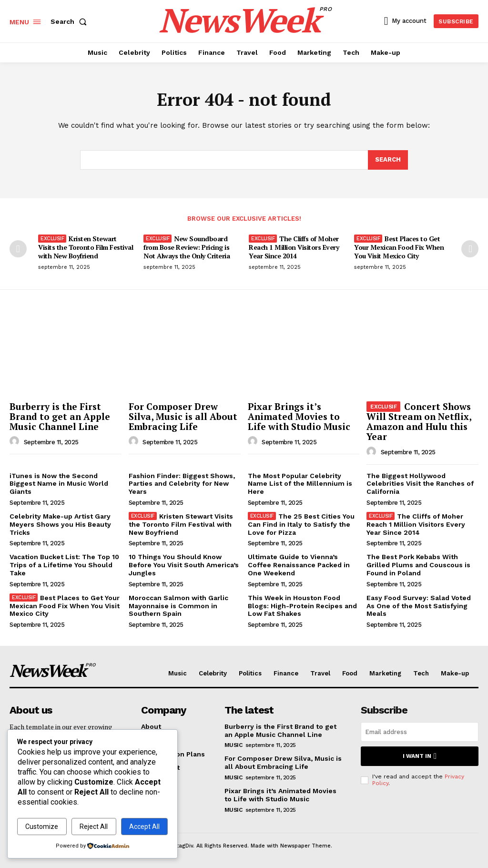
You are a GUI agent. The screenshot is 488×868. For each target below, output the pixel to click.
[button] (71, 21)
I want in (420, 756)
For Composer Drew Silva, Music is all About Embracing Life (183, 416)
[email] (420, 732)
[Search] (388, 160)
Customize (42, 827)
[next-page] (470, 249)
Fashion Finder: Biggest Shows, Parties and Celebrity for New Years (182, 484)
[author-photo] (16, 441)
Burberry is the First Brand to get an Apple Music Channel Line (60, 416)
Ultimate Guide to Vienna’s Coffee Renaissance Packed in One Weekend (299, 565)
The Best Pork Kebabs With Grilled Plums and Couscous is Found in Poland (418, 565)
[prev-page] (18, 249)
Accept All (144, 827)
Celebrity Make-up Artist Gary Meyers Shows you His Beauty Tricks (60, 524)
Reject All (94, 827)
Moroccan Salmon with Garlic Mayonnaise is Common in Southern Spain (178, 606)
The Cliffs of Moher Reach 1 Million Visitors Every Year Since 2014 (294, 247)
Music (234, 745)
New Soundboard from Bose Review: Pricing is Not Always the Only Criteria (187, 247)
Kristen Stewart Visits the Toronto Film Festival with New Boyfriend (86, 247)
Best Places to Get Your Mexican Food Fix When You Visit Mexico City (399, 247)
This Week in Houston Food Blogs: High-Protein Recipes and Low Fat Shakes (302, 606)
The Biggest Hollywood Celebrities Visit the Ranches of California (420, 484)
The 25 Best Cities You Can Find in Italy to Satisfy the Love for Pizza (301, 524)
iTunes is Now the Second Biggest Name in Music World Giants (59, 484)
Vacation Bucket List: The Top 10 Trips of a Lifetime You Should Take (64, 565)
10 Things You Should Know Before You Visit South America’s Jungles (184, 565)
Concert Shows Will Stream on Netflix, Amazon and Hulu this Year (419, 421)
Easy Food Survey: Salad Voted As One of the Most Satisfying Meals (419, 606)
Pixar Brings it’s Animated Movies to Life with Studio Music (299, 416)
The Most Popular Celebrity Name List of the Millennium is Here (300, 484)
